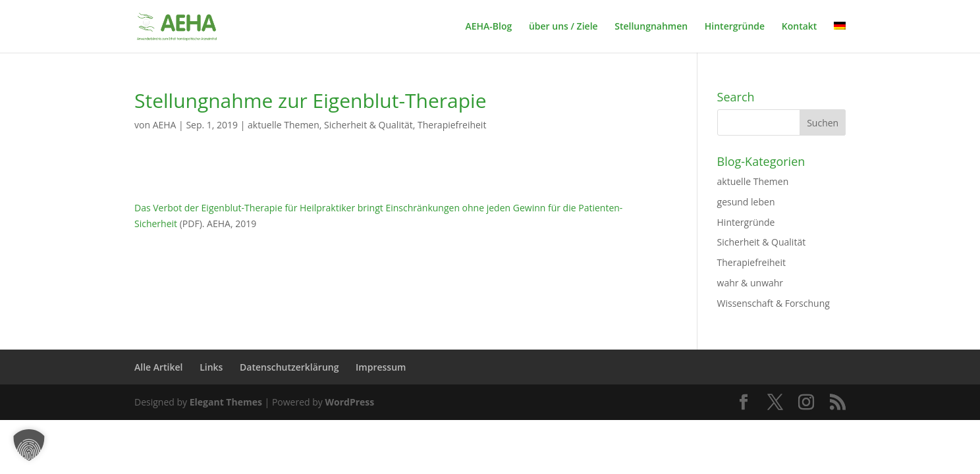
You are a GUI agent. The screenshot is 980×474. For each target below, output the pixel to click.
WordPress (349, 402)
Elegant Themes (226, 402)
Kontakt (800, 27)
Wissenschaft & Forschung (774, 303)
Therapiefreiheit (452, 125)
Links (211, 367)
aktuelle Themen (284, 125)
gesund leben (746, 202)
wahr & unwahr (750, 283)
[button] (29, 445)
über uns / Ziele (563, 27)
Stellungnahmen (651, 27)
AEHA (165, 125)
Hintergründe (735, 27)
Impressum (381, 367)
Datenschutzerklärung (289, 367)
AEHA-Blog (488, 27)
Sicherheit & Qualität (368, 125)
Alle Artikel (159, 367)
